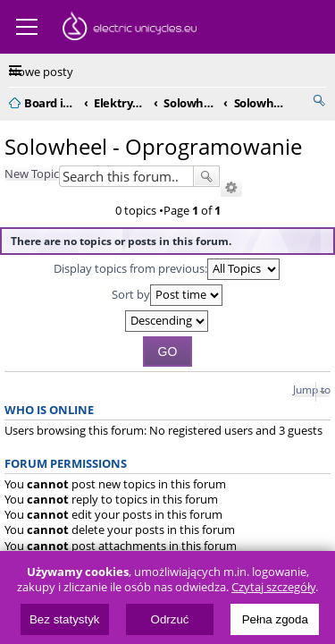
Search (206, 176)
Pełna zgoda (275, 619)
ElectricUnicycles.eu (130, 29)
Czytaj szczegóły (273, 587)
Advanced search (231, 188)
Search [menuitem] (319, 100)
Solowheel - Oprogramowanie (153, 146)
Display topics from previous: (167, 269)
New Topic (32, 174)
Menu (27, 27)
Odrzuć (170, 619)
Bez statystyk (65, 619)
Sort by (167, 295)
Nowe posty (41, 72)
